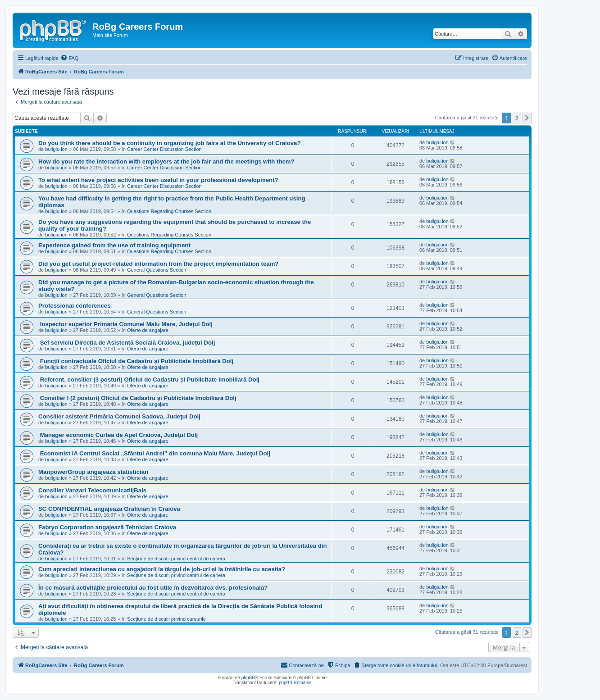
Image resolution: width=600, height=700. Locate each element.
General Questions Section (157, 270)
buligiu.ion (56, 149)
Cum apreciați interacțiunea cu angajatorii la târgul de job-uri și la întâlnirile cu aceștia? (162, 569)
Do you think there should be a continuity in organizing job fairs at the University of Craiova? (170, 143)
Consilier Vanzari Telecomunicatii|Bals (92, 490)
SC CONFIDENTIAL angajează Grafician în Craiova (109, 509)
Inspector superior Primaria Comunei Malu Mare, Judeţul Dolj (125, 324)
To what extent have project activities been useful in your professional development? (158, 180)
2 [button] (517, 118)
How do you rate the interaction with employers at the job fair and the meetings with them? (166, 161)
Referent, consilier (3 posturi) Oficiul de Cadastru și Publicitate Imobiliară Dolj (149, 380)
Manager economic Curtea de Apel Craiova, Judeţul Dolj (118, 435)
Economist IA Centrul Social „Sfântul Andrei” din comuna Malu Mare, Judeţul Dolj (154, 453)
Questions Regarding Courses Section (169, 211)
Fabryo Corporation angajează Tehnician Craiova (107, 527)
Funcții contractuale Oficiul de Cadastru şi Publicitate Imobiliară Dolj (136, 361)
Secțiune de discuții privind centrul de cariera (176, 559)
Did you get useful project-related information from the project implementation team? (158, 264)
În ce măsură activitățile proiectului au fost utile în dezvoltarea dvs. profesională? (153, 588)
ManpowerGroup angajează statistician (93, 472)
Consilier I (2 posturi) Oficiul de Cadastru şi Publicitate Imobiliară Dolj (137, 398)
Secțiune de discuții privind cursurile (166, 619)
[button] (527, 118)
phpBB (248, 678)
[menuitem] (69, 58)
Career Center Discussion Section (164, 149)
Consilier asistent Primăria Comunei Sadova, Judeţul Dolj (119, 416)
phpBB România (295, 683)
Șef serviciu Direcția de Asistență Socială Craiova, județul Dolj (127, 343)
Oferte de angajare (148, 330)
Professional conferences (75, 306)
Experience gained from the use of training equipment (114, 245)
